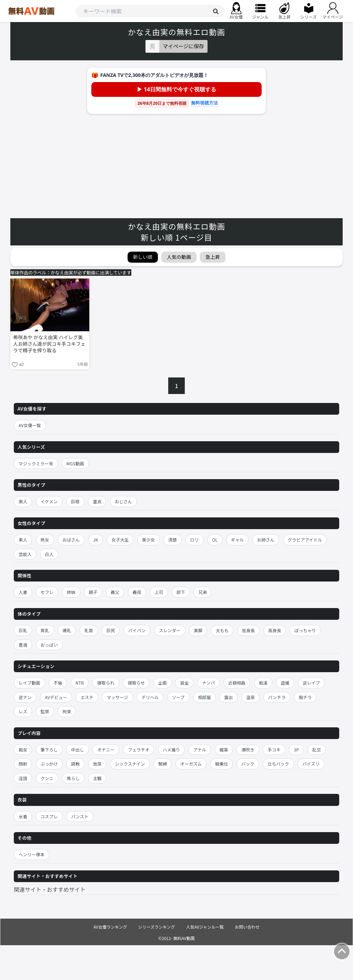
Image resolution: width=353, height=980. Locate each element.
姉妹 (71, 592)
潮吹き (248, 750)
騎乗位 (222, 764)
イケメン (49, 501)
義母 (137, 592)
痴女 (23, 750)
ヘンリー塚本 (32, 854)
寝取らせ (136, 683)
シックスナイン (130, 764)
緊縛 (163, 764)
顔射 (23, 764)
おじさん (123, 501)
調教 (75, 764)
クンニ (47, 778)
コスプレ (49, 816)
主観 (97, 778)
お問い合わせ (247, 927)
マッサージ (117, 697)
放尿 (97, 764)
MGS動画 (75, 463)
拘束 (67, 711)
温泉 (250, 697)
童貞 (97, 501)
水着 (23, 816)
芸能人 (25, 554)
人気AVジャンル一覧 (205, 927)
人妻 (23, 592)
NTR (80, 683)
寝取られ (106, 683)
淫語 (23, 778)
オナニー (106, 750)
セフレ (47, 592)
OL (215, 540)
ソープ (178, 697)
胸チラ (305, 697)
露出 (228, 697)
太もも (222, 630)
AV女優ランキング (110, 927)
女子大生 (120, 540)
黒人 (23, 501)
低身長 (249, 630)
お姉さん (266, 540)
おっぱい (49, 645)
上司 (159, 592)
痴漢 (263, 683)
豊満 (23, 645)
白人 (49, 554)
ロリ (195, 540)
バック (248, 764)
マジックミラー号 (36, 463)
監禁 (45, 711)
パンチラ (277, 697)
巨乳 (23, 630)
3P (296, 750)
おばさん (71, 540)
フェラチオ (139, 750)
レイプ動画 (29, 683)
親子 (93, 592)
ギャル (238, 540)
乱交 (317, 750)
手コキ (274, 750)
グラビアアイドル (305, 540)
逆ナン (25, 697)
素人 (23, 540)
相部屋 (204, 697)
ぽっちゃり (305, 630)
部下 (181, 592)
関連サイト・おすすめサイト (50, 889)
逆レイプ (311, 683)
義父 (115, 592)
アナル (200, 750)
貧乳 (45, 630)
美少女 (149, 540)
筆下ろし (49, 750)
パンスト (80, 816)
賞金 (184, 683)
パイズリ (311, 764)
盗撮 (285, 683)
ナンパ (209, 683)
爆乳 (67, 630)
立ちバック (278, 764)
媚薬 (224, 750)
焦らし (73, 778)
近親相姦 (237, 683)
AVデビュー (56, 697)
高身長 (275, 630)
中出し (78, 750)
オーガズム (191, 764)
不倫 (58, 683)
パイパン (137, 630)
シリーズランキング (157, 927)
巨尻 (110, 630)
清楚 (173, 540)
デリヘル (150, 697)
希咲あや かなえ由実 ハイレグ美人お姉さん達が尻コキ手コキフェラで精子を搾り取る (49, 344)
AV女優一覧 (30, 425)
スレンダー (170, 630)
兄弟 (203, 592)
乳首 (89, 630)
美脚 (198, 630)
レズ (23, 711)
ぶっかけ (49, 764)
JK (96, 540)
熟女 (45, 540)
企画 (163, 683)
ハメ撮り (171, 750)
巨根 (75, 501)
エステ (87, 697)
